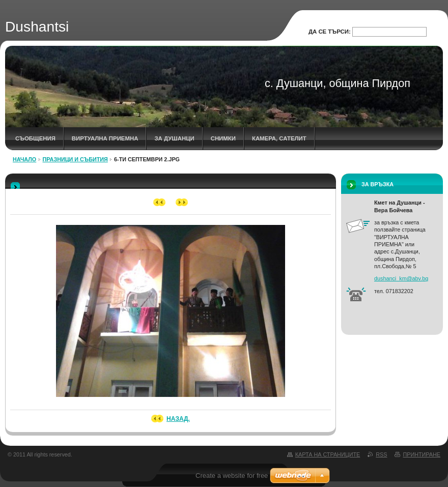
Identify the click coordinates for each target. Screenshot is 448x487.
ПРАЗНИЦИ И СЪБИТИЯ (75, 159)
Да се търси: (330, 32)
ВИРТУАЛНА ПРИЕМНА (105, 138)
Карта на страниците (328, 454)
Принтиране (422, 454)
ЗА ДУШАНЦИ (174, 138)
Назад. (178, 419)
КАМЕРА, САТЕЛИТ (279, 138)
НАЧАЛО (24, 159)
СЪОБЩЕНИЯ (35, 138)
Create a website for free (232, 476)
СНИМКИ (223, 138)
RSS (381, 454)
